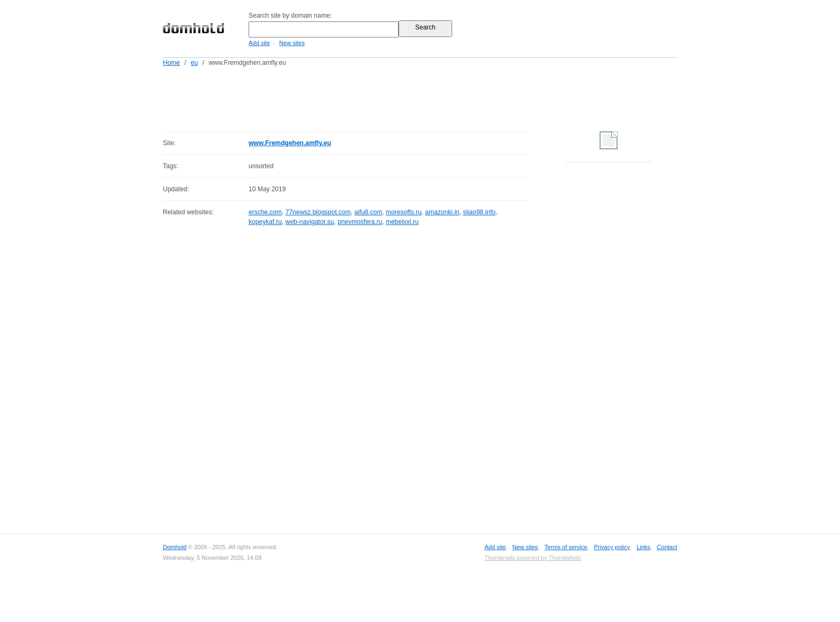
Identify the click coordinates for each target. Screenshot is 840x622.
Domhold (175, 547)
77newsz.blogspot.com (318, 212)
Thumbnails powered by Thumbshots (532, 558)
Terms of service (566, 547)
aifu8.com (368, 212)
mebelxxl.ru (402, 222)
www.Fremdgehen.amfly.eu (290, 143)
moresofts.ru (404, 212)
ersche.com (265, 212)
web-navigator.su (310, 222)
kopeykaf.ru (265, 222)
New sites (292, 43)
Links (643, 547)
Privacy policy (612, 547)
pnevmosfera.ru (360, 222)
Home (171, 63)
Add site (259, 43)
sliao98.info (479, 212)
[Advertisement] (440, 97)
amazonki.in (442, 212)
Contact (667, 547)
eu (194, 63)
